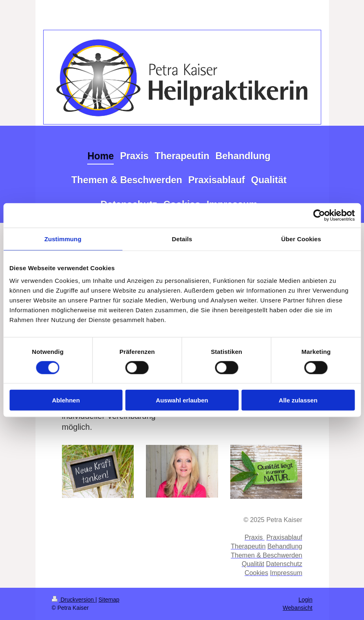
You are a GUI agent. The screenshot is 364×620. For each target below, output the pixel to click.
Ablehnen (66, 400)
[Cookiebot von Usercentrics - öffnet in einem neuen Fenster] (319, 215)
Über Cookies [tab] (301, 239)
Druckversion (74, 600)
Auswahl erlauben (182, 400)
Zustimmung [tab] (63, 239)
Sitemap (109, 600)
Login (305, 600)
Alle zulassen (298, 400)
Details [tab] (182, 239)
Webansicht (298, 608)
